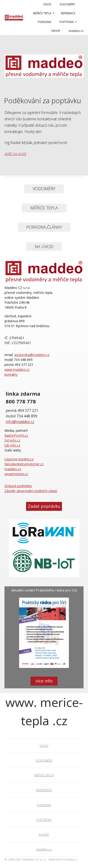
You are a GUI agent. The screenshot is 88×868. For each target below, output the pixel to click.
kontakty (11, 374)
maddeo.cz (76, 31)
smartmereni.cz (16, 474)
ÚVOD (47, 4)
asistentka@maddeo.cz (32, 355)
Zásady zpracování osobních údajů (31, 491)
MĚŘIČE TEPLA (42, 13)
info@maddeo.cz (20, 422)
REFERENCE (68, 13)
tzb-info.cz (12, 445)
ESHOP (56, 31)
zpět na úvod (15, 154)
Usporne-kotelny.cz (19, 459)
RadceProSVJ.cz (16, 435)
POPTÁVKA (67, 22)
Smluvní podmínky (18, 486)
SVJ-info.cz (12, 440)
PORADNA (45, 22)
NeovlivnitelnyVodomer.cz (24, 464)
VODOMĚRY (67, 4)
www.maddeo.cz (17, 370)
